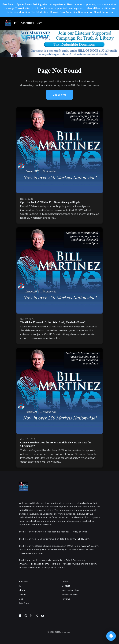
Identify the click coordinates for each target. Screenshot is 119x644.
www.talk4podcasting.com (34, 564)
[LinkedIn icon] (31, 616)
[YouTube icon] (43, 616)
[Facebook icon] (20, 616)
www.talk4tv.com (80, 539)
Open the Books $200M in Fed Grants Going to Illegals (50, 202)
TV (20, 586)
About (22, 590)
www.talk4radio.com (52, 550)
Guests (22, 595)
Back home (60, 95)
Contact (66, 586)
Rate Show (24, 603)
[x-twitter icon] (37, 616)
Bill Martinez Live (70, 595)
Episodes (23, 582)
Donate (65, 582)
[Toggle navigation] (112, 23)
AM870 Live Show (71, 590)
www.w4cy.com (90, 546)
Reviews (66, 599)
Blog (21, 599)
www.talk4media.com (31, 553)
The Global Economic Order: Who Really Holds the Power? (53, 322)
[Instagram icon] (26, 616)
